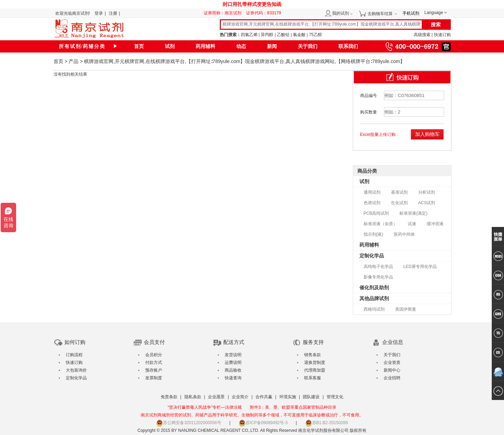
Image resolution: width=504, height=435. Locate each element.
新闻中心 (392, 370)
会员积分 (154, 355)
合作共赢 (264, 397)
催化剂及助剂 (374, 288)
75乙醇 (316, 35)
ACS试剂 (427, 203)
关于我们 (308, 46)
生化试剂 (399, 203)
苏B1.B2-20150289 (327, 423)
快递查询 (233, 378)
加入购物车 (427, 134)
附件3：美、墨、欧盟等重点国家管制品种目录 (293, 407)
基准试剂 (399, 192)
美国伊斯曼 (406, 309)
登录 (99, 13)
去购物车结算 (380, 14)
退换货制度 (315, 362)
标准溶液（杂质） (380, 224)
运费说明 (233, 362)
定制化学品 (372, 256)
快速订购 (442, 35)
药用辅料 (205, 46)
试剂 (170, 46)
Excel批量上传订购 (378, 134)
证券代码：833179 (264, 13)
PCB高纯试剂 (376, 213)
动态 (241, 46)
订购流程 (74, 355)
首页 (139, 46)
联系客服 (313, 378)
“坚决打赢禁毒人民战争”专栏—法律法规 (205, 407)
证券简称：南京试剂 (224, 13)
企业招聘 (392, 378)
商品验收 (233, 370)
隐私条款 (193, 397)
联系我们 (348, 46)
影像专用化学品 (378, 277)
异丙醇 (267, 35)
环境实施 (288, 397)
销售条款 (313, 355)
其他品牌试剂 (374, 298)
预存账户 (154, 370)
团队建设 (311, 397)
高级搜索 (422, 35)
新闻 (272, 46)
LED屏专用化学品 (420, 267)
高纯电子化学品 (378, 267)
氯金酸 (299, 35)
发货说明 (233, 355)
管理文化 (335, 397)
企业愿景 (216, 397)
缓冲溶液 (435, 224)
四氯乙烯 (249, 35)
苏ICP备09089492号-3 (263, 423)
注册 (113, 13)
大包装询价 (76, 370)
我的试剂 (341, 13)
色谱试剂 (372, 203)
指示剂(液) (373, 234)
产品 (73, 61)
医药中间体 (404, 234)
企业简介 (240, 397)
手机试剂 (411, 13)
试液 (412, 224)
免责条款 (169, 397)
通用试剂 (372, 192)
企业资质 (392, 362)
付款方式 (154, 362)
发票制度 (154, 378)
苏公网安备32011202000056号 (188, 423)
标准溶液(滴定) (413, 213)
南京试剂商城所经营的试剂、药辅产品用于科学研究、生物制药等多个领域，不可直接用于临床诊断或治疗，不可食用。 (252, 415)
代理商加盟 (315, 370)
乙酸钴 (283, 35)
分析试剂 (427, 192)
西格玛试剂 (374, 309)
